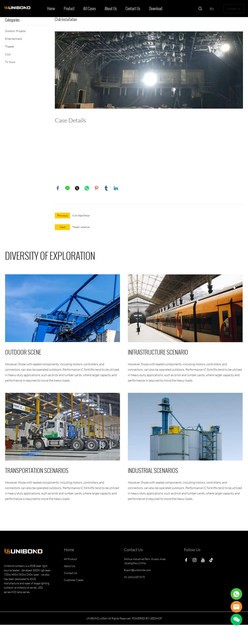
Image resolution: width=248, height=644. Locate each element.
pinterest (96, 188)
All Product (70, 559)
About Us (111, 9)
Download (156, 9)
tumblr (106, 188)
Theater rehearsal (81, 227)
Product (69, 9)
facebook (58, 188)
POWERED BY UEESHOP (147, 618)
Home (51, 9)
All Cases (90, 9)
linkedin (116, 188)
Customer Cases (74, 580)
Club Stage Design (81, 215)
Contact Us (133, 9)
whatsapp (87, 188)
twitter (77, 188)
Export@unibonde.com (137, 570)
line (67, 188)
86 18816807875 (134, 577)
